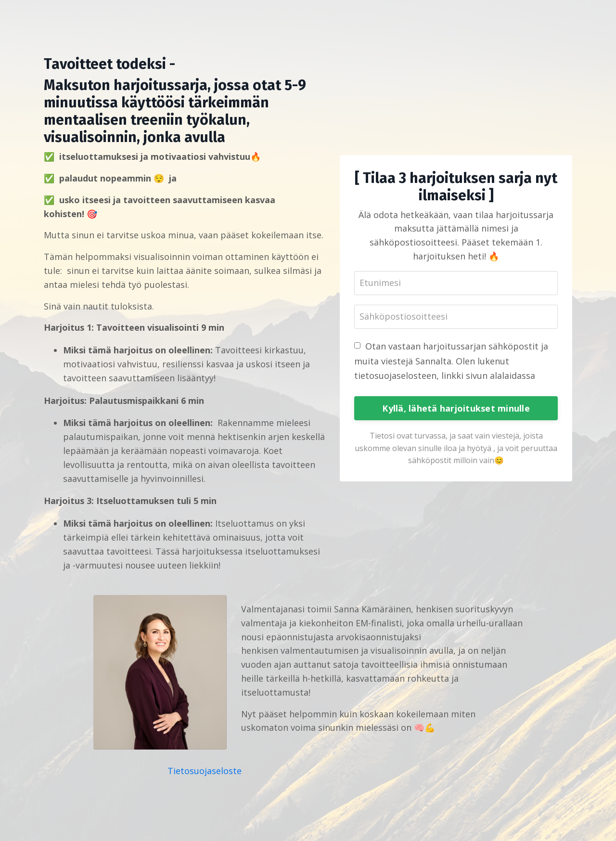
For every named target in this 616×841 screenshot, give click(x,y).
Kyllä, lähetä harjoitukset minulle (456, 408)
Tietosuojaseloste (205, 771)
